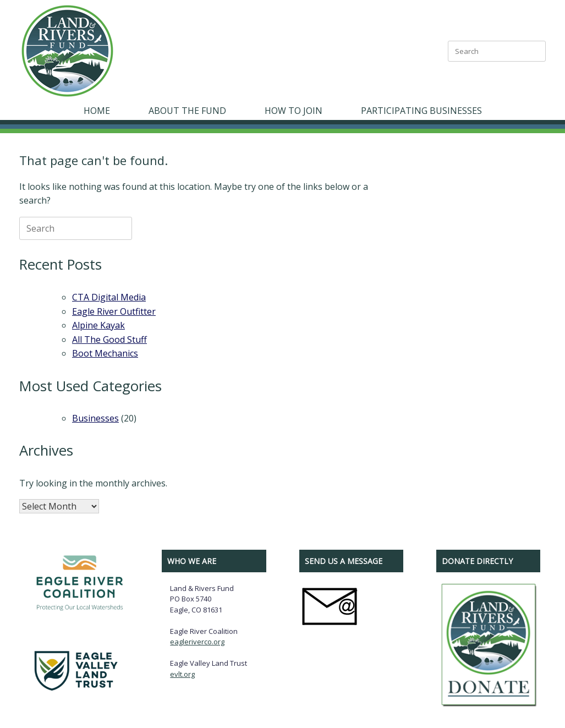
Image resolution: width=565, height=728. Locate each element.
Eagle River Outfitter (114, 311)
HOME (97, 111)
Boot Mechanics (105, 353)
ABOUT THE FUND (187, 111)
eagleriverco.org (197, 642)
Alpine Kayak (98, 325)
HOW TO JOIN (294, 111)
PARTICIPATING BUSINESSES (421, 111)
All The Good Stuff (109, 340)
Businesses (95, 418)
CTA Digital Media (109, 297)
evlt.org (182, 674)
